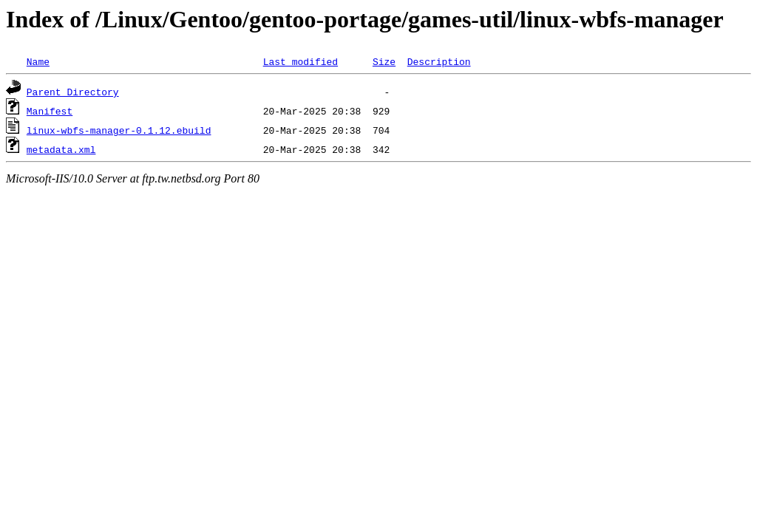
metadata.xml (61, 149)
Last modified (301, 61)
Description (439, 61)
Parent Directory (73, 92)
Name (38, 61)
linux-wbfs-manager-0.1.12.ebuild (119, 130)
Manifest (50, 111)
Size (384, 61)
